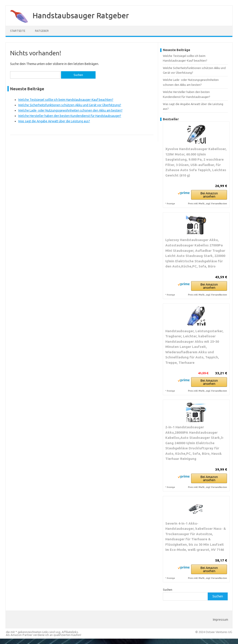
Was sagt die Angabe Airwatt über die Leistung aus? (54, 121)
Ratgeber (42, 31)
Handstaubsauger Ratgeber (81, 15)
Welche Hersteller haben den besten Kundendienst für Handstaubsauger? (70, 116)
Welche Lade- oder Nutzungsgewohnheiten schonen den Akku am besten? (70, 110)
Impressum (221, 620)
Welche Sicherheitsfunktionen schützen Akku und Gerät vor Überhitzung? (70, 105)
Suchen (168, 590)
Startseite (18, 31)
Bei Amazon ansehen (209, 195)
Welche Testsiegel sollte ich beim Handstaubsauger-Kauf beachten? (66, 100)
